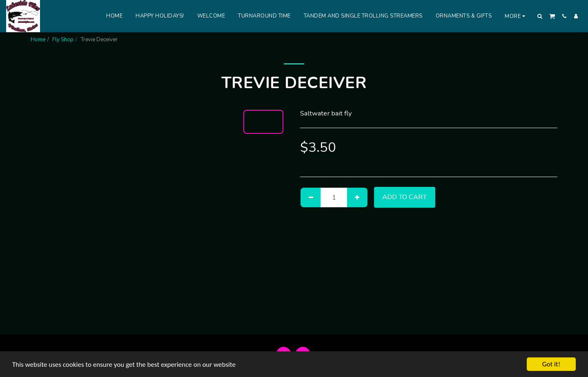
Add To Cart (404, 197)
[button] (540, 16)
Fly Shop (63, 40)
